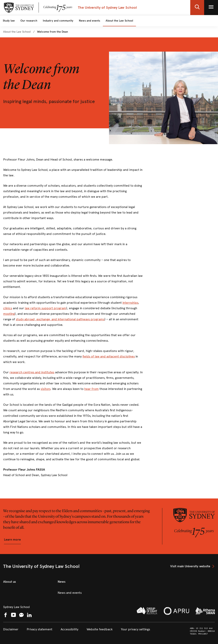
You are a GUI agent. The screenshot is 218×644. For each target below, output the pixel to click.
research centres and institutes (32, 372)
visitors (45, 389)
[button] (197, 8)
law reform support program (45, 308)
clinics (8, 308)
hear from (91, 389)
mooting (9, 314)
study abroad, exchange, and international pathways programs (60, 319)
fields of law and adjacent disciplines (109, 356)
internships (130, 303)
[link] (17, 32)
